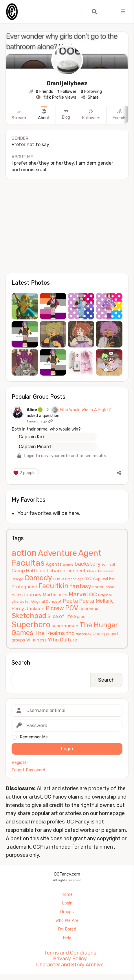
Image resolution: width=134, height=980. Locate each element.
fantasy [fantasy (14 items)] (80, 586)
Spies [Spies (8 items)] (80, 616)
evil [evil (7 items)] (105, 579)
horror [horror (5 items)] (98, 587)
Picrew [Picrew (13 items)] (55, 608)
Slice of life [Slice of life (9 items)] (60, 616)
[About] (44, 121)
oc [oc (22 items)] (93, 594)
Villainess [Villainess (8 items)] (36, 640)
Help (67, 938)
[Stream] (19, 121)
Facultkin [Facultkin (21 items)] (54, 586)
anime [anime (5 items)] (68, 564)
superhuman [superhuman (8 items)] (65, 626)
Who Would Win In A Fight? (85, 410)
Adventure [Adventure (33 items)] (57, 553)
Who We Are (67, 921)
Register (20, 763)
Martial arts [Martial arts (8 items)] (55, 595)
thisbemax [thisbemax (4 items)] (84, 634)
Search (21, 663)
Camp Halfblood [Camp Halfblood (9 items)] (30, 571)
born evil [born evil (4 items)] (108, 565)
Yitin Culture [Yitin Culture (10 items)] (63, 640)
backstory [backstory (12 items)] (88, 564)
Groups (67, 912)
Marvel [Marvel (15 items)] (78, 594)
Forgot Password (28, 770)
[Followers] (91, 121)
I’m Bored (67, 929)
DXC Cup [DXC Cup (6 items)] (92, 579)
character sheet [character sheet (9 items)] (68, 571)
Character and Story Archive (70, 965)
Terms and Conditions (70, 953)
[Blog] (66, 121)
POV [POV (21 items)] (72, 608)
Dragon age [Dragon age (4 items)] (74, 579)
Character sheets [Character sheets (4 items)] (100, 571)
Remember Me (34, 737)
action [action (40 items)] (24, 553)
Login (67, 903)
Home (67, 894)
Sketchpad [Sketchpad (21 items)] (29, 616)
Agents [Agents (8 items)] (54, 564)
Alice (35, 410)
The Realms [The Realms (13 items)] (50, 633)
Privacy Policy (70, 959)
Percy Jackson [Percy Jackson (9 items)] (28, 608)
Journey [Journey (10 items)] (32, 595)
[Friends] (119, 121)
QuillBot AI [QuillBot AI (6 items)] (89, 609)
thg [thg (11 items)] (70, 633)
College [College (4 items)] (17, 579)
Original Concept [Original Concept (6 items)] (46, 601)
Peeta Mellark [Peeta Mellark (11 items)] (96, 601)
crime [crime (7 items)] (59, 579)
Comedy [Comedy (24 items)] (38, 578)
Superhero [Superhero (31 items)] (31, 625)
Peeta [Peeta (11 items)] (70, 601)
